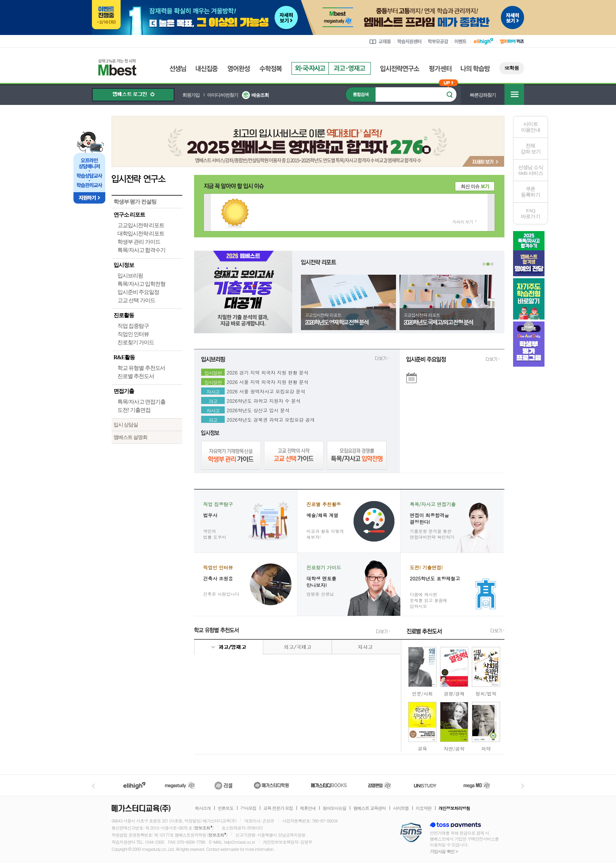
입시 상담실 (126, 425)
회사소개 (203, 808)
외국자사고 (310, 68)
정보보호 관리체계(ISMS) (411, 833)
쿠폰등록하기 (531, 192)
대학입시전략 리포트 (141, 234)
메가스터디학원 (271, 785)
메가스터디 (180, 785)
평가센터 (440, 69)
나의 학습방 (475, 69)
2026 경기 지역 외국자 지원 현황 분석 (268, 371)
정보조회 (202, 828)
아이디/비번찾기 (223, 95)
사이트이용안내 (531, 127)
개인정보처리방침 (454, 808)
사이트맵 (401, 808)
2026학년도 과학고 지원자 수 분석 (264, 400)
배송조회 (260, 95)
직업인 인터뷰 (133, 334)
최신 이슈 (475, 186)
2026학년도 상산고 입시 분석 (258, 409)
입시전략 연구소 (147, 178)
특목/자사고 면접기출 (141, 402)
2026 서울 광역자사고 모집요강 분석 (266, 390)
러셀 (224, 785)
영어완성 (239, 69)
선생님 (178, 69)
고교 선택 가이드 (136, 300)
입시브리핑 (130, 276)
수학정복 (271, 69)
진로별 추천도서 (136, 376)
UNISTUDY (429, 785)
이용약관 (423, 808)
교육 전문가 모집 (278, 808)
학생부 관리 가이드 (139, 242)
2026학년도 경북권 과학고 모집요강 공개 (271, 419)
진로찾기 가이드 (136, 342)
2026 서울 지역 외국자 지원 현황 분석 (268, 381)
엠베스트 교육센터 (369, 808)
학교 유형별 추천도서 (141, 368)
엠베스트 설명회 (130, 437)
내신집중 (207, 69)
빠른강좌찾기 (483, 95)
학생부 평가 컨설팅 (135, 202)
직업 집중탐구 (133, 326)
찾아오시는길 (334, 808)
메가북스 (329, 785)
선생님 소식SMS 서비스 (531, 170)
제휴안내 (308, 808)
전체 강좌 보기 (531, 149)
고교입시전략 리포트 (141, 225)
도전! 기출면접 (134, 410)
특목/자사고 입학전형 (141, 284)
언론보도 (225, 808)
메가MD (477, 785)
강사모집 (248, 808)
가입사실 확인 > (444, 851)
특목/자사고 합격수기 (141, 250)
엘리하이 (134, 785)
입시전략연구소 (400, 69)
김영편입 (379, 785)
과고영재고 (350, 68)
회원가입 (191, 95)
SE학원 (512, 68)
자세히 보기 (463, 222)
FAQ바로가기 (531, 213)
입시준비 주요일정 (138, 292)
